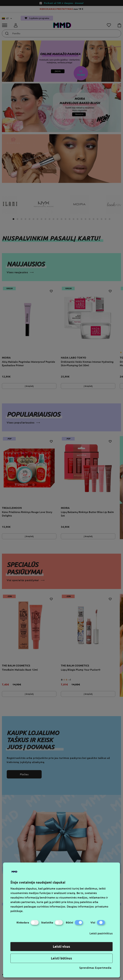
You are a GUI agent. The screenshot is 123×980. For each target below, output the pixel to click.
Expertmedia (103, 968)
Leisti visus (61, 946)
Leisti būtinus (61, 958)
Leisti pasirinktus (101, 933)
